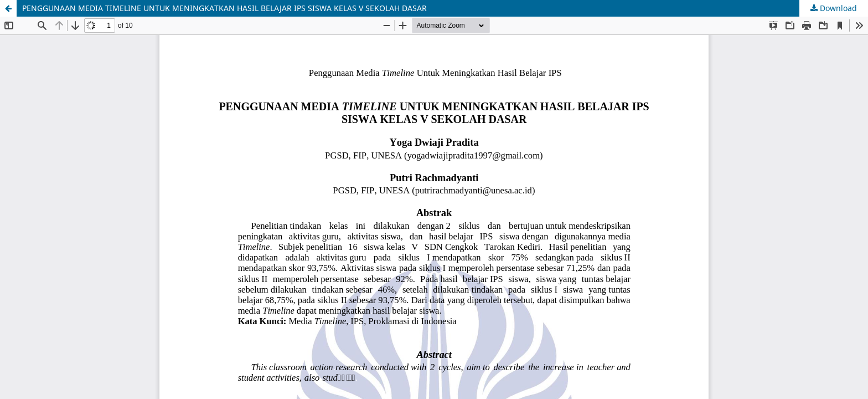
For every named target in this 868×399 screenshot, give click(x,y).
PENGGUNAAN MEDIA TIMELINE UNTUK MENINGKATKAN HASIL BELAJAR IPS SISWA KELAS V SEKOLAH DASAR (224, 8)
